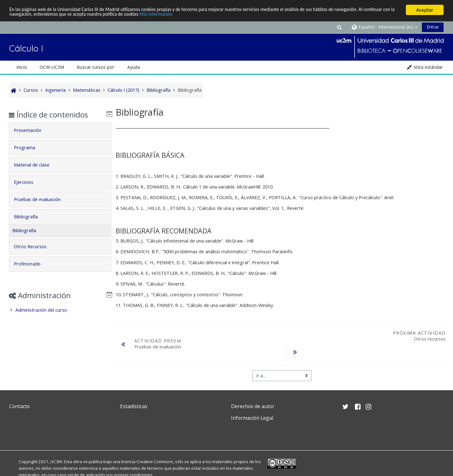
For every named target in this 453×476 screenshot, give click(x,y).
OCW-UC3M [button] (52, 67)
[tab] (60, 130)
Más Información (215, 16)
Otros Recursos (35, 246)
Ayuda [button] (134, 67)
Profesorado (32, 264)
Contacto (19, 406)
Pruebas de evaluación (42, 199)
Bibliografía (30, 217)
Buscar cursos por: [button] (96, 67)
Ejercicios (28, 182)
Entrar (433, 27)
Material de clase (36, 165)
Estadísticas (134, 406)
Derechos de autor (253, 406)
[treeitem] (60, 310)
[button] (339, 27)
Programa (29, 148)
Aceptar (425, 10)
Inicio (22, 67)
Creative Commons (155, 462)
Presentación (32, 130)
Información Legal (252, 418)
